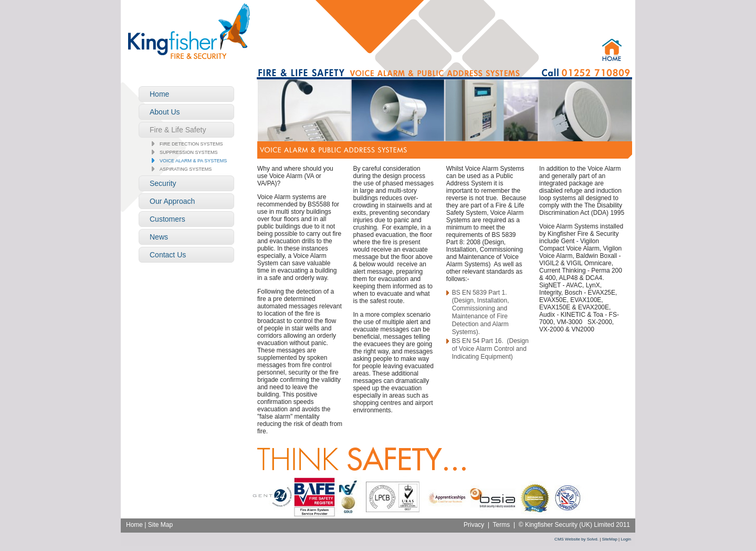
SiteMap (610, 539)
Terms (502, 525)
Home (134, 525)
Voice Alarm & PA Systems (193, 161)
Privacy (474, 525)
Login (626, 539)
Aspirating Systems (186, 169)
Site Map (160, 525)
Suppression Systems (189, 152)
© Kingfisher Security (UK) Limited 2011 (574, 525)
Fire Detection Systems (191, 144)
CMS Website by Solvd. (576, 539)
